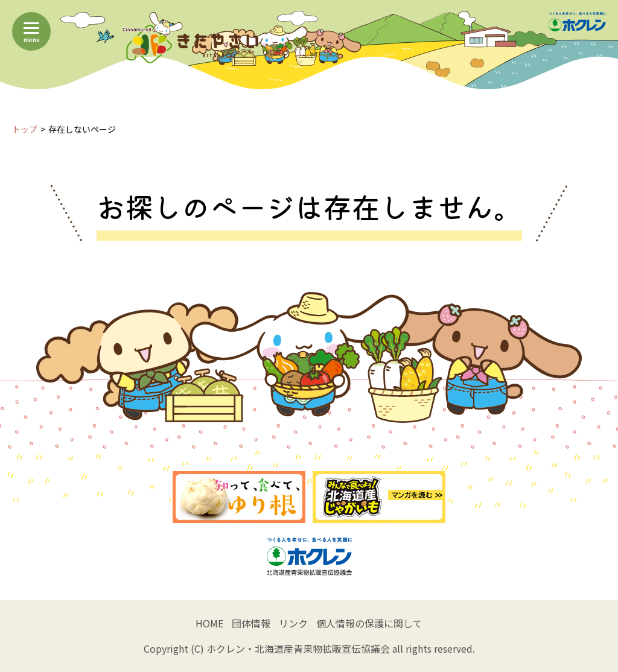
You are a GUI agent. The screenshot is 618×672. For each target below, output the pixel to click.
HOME (209, 623)
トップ (25, 129)
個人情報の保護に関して (369, 623)
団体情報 (251, 623)
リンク (293, 623)
